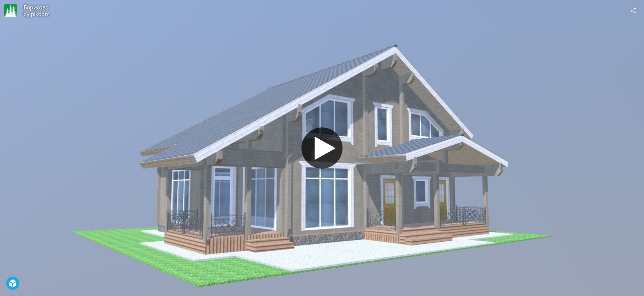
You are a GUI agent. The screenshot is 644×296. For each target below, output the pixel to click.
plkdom (40, 14)
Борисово (36, 7)
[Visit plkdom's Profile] (11, 11)
